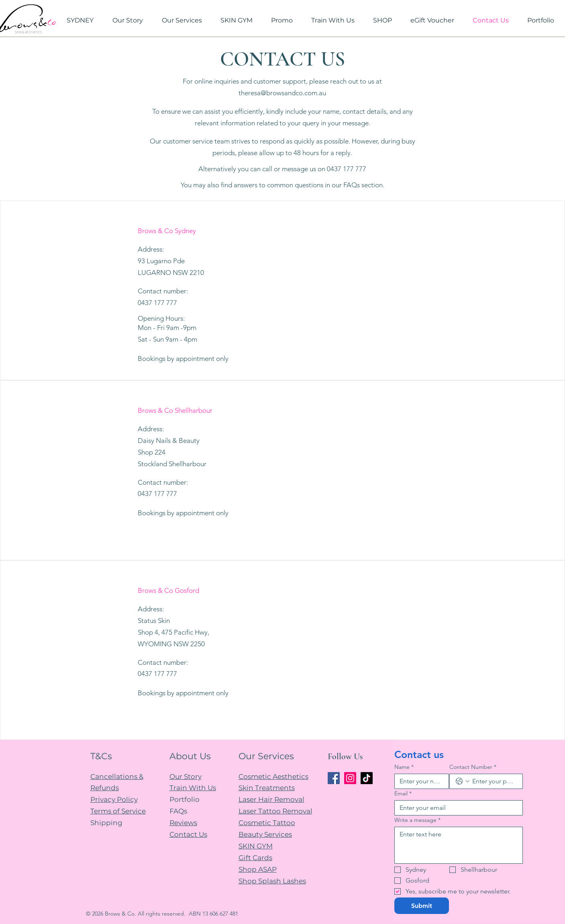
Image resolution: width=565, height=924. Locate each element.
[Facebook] (334, 778)
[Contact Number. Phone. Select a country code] (463, 781)
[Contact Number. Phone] (494, 781)
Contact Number (473, 767)
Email (403, 794)
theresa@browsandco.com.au (282, 93)
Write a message (417, 820)
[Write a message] (459, 845)
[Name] (419, 781)
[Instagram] (350, 778)
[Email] (456, 808)
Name (404, 767)
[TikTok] (367, 778)
